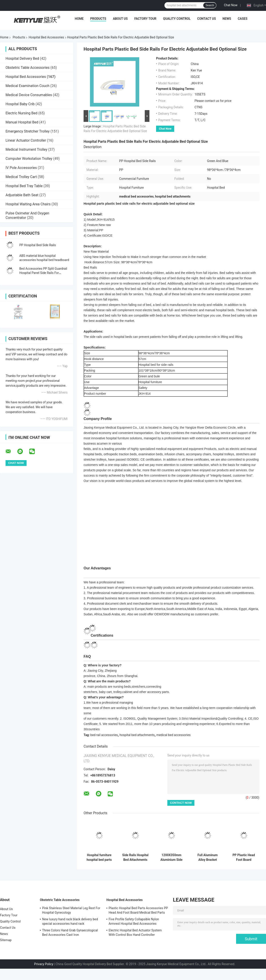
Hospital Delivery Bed (22, 58)
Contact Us (206, 19)
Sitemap (6, 940)
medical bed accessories (173, 735)
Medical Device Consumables (29, 95)
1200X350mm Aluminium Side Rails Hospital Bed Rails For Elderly (171, 857)
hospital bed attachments (137, 735)
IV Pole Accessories (21, 168)
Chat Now (231, 5)
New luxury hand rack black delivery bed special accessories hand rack (70, 921)
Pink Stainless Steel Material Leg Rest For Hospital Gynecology (71, 910)
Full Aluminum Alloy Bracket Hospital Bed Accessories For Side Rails (208, 857)
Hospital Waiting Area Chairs (28, 204)
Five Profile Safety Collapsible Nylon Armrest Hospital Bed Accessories (134, 921)
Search (210, 5)
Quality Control (177, 19)
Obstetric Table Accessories (28, 68)
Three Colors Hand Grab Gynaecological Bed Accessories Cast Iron (70, 932)
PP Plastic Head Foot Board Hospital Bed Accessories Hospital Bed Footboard (244, 857)
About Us (120, 19)
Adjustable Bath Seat (22, 195)
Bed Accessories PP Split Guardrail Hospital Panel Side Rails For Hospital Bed (43, 273)
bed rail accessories (104, 735)
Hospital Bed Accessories (46, 37)
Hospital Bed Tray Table (24, 186)
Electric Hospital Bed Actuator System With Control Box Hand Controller (135, 932)
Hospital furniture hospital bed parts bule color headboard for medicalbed (99, 857)
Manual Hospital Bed (22, 122)
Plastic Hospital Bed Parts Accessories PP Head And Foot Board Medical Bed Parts (138, 910)
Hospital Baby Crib (20, 104)
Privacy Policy (44, 964)
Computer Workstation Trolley (29, 159)
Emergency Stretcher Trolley (28, 131)
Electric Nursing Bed (22, 113)
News (227, 19)
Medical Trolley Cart (21, 177)
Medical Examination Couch (27, 86)
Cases (243, 19)
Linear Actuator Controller (26, 140)
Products (98, 19)
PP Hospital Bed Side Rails (38, 245)
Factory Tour (145, 19)
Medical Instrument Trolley (26, 149)
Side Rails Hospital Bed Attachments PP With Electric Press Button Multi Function (135, 857)
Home (79, 19)
